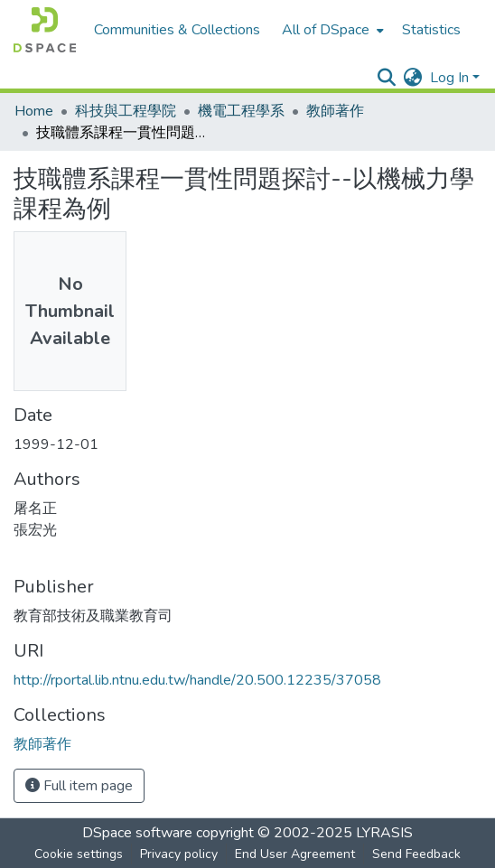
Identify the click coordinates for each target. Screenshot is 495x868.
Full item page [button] (79, 786)
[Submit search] (387, 78)
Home (34, 111)
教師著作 (335, 111)
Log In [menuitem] (449, 78)
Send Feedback (416, 854)
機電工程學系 (241, 111)
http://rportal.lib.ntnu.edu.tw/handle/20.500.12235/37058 (197, 680)
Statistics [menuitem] (431, 30)
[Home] (45, 30)
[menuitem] (331, 30)
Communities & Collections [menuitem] (177, 30)
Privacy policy (179, 854)
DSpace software (137, 833)
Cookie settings (79, 854)
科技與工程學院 (126, 111)
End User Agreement (295, 854)
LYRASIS (384, 833)
